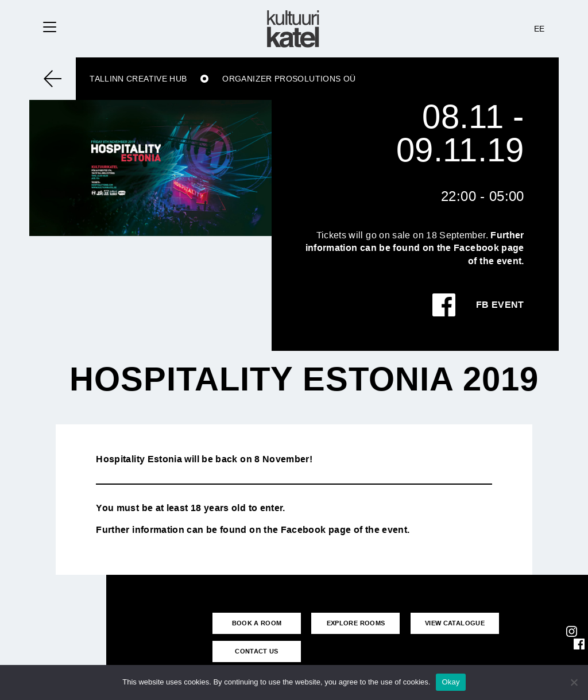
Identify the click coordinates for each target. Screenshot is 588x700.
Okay (450, 682)
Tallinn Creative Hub (138, 79)
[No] (574, 682)
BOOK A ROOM (257, 623)
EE (539, 29)
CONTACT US (257, 651)
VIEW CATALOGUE (455, 623)
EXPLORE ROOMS (356, 623)
